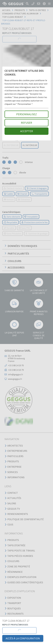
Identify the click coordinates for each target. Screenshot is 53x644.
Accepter (27, 131)
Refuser (26, 123)
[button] (19, 630)
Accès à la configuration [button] (23, 638)
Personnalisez (26, 114)
